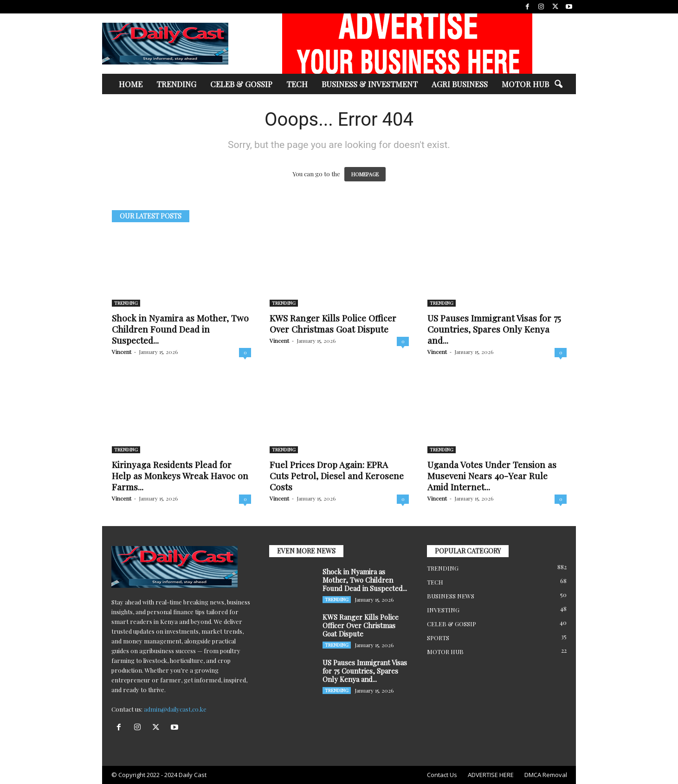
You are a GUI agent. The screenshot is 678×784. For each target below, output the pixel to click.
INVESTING (443, 610)
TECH (297, 84)
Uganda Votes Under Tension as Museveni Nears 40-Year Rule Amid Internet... (492, 476)
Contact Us (442, 775)
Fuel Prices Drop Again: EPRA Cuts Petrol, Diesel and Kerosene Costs (337, 476)
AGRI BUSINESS (460, 84)
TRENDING (176, 84)
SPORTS (438, 638)
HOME (131, 84)
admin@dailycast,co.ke (175, 709)
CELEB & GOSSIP (241, 84)
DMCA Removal (546, 775)
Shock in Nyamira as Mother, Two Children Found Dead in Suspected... (180, 329)
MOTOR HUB (525, 84)
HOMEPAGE (365, 174)
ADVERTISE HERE (491, 775)
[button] (558, 84)
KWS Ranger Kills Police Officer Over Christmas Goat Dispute (333, 323)
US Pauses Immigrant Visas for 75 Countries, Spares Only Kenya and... (494, 329)
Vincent (122, 352)
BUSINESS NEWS (451, 596)
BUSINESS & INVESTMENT (370, 84)
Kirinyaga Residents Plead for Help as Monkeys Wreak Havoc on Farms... (180, 476)
